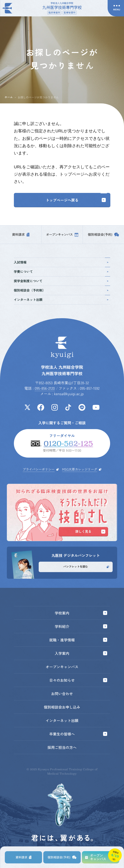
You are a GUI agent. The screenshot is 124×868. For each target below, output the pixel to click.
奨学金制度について (62, 281)
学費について (62, 272)
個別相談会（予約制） (62, 290)
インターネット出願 (62, 300)
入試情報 (62, 262)
